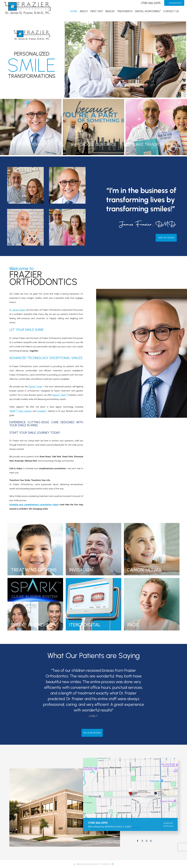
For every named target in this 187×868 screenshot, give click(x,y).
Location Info (167, 823)
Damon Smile (35, 387)
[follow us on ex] (142, 841)
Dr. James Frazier (17, 310)
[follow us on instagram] (151, 841)
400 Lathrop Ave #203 (110, 827)
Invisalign (42, 411)
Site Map (107, 864)
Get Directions (167, 826)
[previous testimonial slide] (22, 694)
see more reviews (92, 733)
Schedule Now (174, 3)
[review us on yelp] (147, 841)
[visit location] (131, 792)
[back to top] (113, 864)
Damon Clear (60, 395)
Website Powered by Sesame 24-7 (88, 864)
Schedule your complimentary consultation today (34, 505)
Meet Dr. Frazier (166, 238)
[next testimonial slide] (165, 694)
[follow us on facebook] (138, 841)
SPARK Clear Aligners (21, 411)
